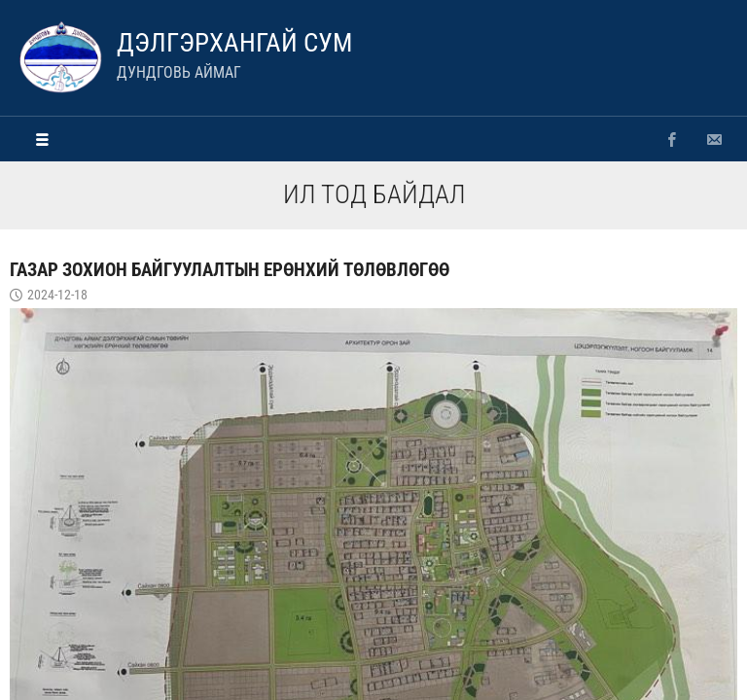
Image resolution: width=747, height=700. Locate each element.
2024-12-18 (57, 295)
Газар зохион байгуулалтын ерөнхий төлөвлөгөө (230, 270)
